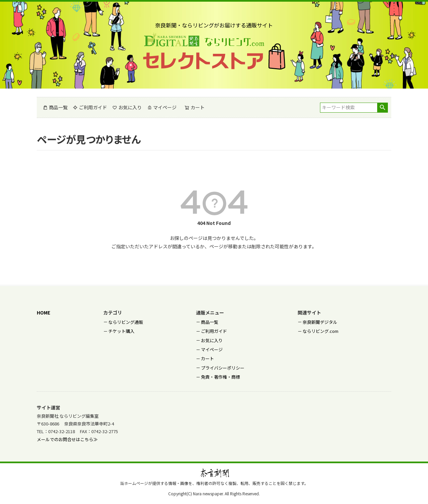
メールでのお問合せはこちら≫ (67, 439)
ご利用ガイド (90, 107)
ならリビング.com (320, 331)
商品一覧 (55, 107)
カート (207, 358)
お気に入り (127, 107)
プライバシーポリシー (223, 368)
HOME (43, 312)
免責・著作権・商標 (221, 377)
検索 (382, 108)
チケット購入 (121, 331)
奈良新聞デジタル (320, 322)
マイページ (162, 107)
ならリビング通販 (126, 322)
